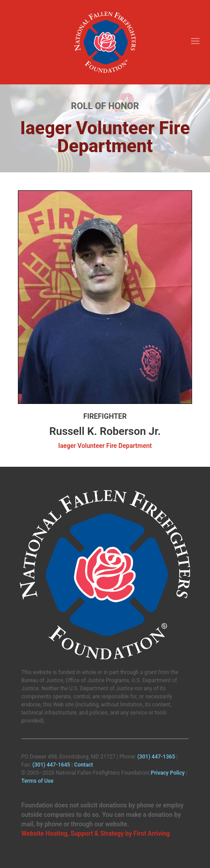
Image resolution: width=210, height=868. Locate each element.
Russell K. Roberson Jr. (105, 431)
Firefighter (105, 416)
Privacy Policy (168, 773)
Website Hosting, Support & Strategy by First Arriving (96, 833)
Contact (84, 765)
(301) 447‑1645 (51, 765)
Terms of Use (38, 781)
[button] (195, 42)
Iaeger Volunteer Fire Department (105, 446)
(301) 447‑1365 (156, 757)
